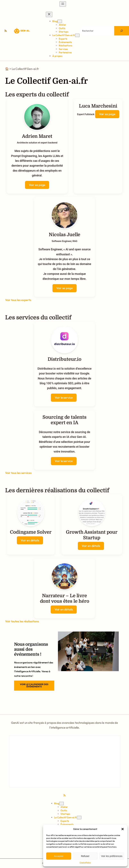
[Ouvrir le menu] (63, 4)
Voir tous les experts (18, 300)
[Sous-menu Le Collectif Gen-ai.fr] (77, 35)
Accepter (59, 856)
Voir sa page (37, 185)
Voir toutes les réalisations (22, 621)
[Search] (122, 31)
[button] (123, 829)
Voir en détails (30, 540)
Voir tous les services (18, 473)
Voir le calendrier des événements (34, 685)
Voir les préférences (112, 856)
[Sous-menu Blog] (60, 21)
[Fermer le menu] (49, 14)
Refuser (85, 856)
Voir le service (64, 398)
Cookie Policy (85, 862)
